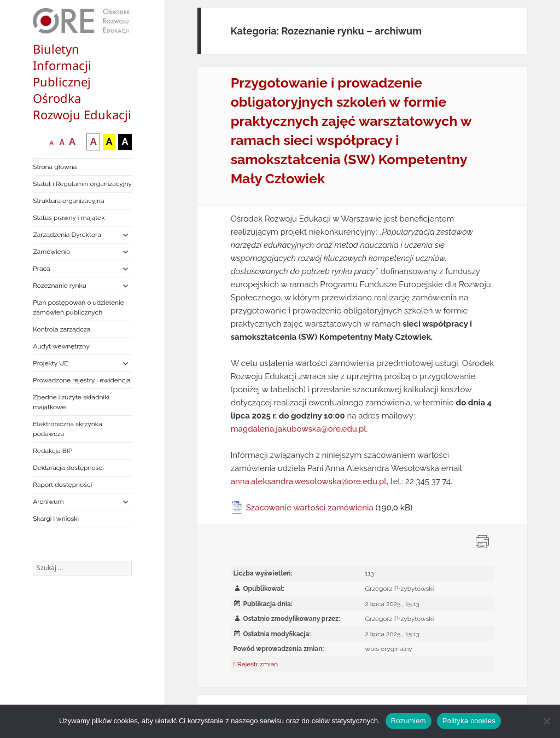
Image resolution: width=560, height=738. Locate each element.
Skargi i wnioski (56, 519)
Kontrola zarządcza (62, 329)
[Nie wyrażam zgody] (546, 721)
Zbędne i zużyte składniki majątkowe (71, 402)
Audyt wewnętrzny (61, 346)
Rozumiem (409, 721)
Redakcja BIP (52, 451)
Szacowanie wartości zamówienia (310, 508)
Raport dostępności (62, 485)
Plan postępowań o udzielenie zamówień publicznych (78, 307)
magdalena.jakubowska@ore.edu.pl (299, 429)
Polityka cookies (469, 721)
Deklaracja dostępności (68, 468)
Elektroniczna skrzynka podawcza (68, 429)
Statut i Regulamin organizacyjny (82, 184)
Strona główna (55, 167)
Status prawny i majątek (69, 218)
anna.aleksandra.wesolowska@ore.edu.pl (309, 481)
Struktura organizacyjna (68, 201)
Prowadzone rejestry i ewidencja (81, 380)
